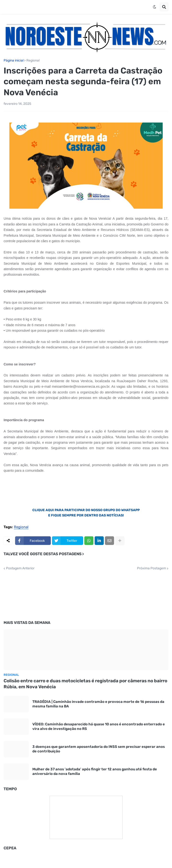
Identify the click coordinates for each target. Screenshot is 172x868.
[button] (155, 7)
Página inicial (14, 61)
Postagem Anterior (20, 568)
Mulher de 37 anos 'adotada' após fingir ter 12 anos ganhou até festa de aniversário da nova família (95, 772)
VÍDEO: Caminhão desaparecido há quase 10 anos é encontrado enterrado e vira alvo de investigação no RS (99, 727)
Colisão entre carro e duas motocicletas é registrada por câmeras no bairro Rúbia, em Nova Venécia (85, 684)
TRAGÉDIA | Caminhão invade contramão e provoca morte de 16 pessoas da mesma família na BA (98, 704)
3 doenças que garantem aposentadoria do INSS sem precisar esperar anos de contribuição (99, 749)
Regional (33, 61)
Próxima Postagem (152, 568)
